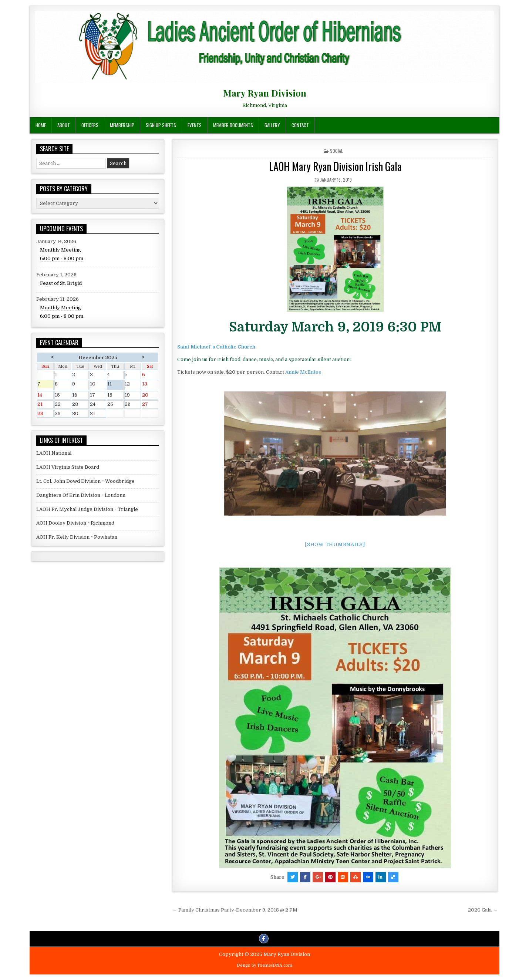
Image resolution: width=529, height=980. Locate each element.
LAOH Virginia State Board (68, 467)
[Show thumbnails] (335, 544)
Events (195, 125)
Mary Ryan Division (265, 93)
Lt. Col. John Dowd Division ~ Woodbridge (85, 481)
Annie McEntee (303, 372)
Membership (122, 125)
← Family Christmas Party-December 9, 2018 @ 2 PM (235, 910)
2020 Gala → (483, 910)
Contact (300, 125)
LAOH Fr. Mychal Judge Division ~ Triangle (87, 509)
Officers (90, 125)
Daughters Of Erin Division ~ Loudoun (81, 495)
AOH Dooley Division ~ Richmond (75, 523)
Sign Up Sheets (161, 125)
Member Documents (233, 125)
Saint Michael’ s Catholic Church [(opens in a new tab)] (216, 347)
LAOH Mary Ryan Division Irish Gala (335, 166)
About (64, 125)
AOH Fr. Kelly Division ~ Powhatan (77, 537)
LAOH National (54, 453)
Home (41, 125)
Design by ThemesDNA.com (264, 965)
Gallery (272, 125)
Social (336, 151)
